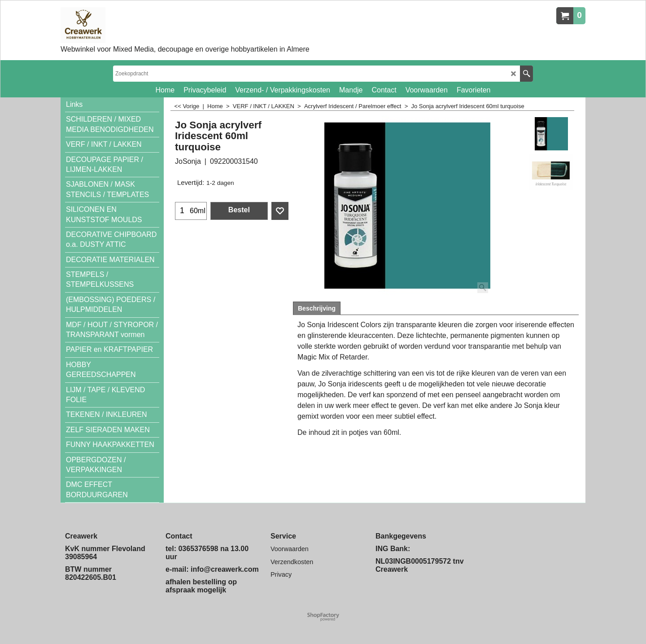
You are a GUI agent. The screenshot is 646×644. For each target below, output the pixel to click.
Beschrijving (317, 308)
